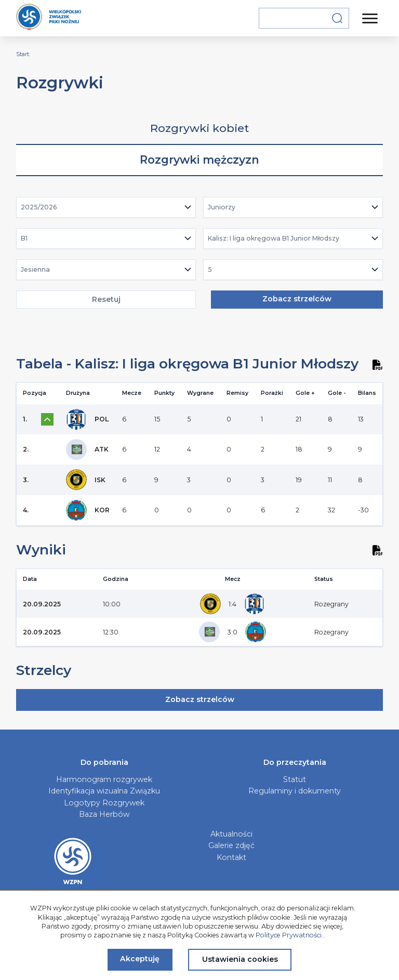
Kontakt (231, 857)
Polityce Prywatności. (289, 935)
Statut (295, 779)
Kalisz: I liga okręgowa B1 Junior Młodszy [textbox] (274, 238)
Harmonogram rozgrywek (104, 779)
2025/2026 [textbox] (39, 207)
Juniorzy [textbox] (222, 207)
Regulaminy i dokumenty (295, 791)
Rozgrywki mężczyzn (199, 160)
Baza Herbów (104, 814)
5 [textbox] (210, 269)
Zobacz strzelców (297, 299)
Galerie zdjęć (231, 845)
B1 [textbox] (24, 238)
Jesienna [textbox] (35, 269)
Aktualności (231, 834)
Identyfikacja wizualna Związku (104, 791)
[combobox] (106, 207)
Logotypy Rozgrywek (104, 803)
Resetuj (106, 299)
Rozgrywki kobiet (199, 128)
